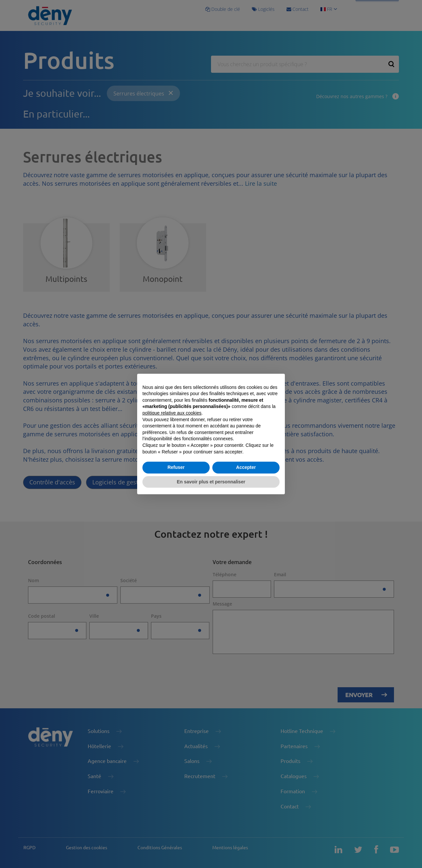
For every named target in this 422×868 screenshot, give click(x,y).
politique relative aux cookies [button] (172, 413)
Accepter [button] (246, 467)
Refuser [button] (176, 467)
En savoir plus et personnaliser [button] (211, 482)
